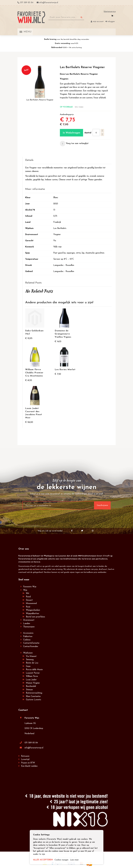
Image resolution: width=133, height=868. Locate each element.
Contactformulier (31, 647)
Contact (23, 710)
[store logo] (31, 17)
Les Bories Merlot (65, 370)
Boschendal (31, 686)
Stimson (29, 690)
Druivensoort (29, 620)
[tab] (68, 160)
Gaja (28, 666)
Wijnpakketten (32, 614)
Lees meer (77, 860)
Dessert (29, 600)
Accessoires (28, 633)
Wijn (25, 590)
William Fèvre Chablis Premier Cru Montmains (34, 373)
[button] (74, 144)
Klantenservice (110, 12)
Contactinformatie (31, 643)
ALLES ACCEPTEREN (44, 860)
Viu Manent (31, 656)
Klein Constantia (33, 696)
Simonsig (30, 660)
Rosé (28, 607)
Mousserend (31, 603)
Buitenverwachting (34, 693)
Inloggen (111, 22)
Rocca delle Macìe (34, 670)
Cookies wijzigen (63, 860)
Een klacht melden (29, 766)
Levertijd (25, 759)
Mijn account (98, 22)
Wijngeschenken (33, 610)
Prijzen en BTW (28, 763)
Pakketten (28, 637)
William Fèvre (32, 676)
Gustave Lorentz (33, 700)
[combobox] (66, 17)
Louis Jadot (31, 680)
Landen (27, 624)
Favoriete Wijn (30, 587)
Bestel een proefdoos (35, 617)
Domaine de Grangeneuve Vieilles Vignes (63, 334)
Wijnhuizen (28, 653)
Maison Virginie (33, 683)
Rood (28, 597)
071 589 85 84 (31, 743)
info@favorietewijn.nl (34, 748)
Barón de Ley (32, 663)
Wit (28, 594)
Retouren (25, 756)
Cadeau (27, 640)
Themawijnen (29, 627)
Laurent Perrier (33, 673)
